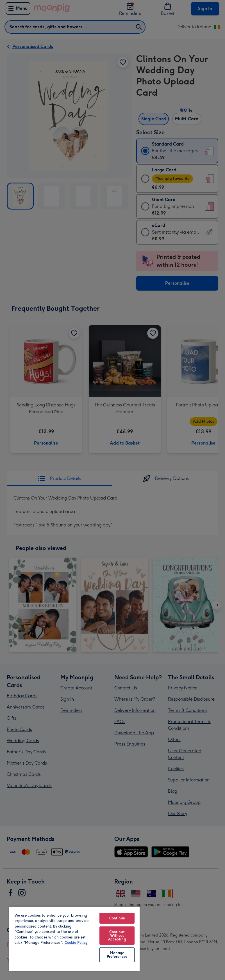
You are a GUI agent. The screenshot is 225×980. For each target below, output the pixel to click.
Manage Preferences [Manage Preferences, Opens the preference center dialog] (117, 955)
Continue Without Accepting (117, 936)
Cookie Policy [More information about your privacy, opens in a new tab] (76, 943)
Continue (117, 918)
